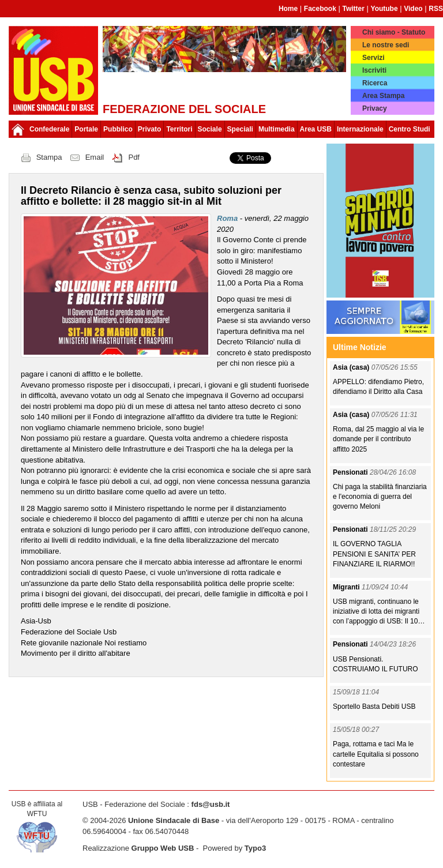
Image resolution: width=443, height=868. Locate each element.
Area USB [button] (316, 129)
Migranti (347, 587)
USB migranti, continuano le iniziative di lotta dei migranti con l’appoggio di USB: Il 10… (379, 611)
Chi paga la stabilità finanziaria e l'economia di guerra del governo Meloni (380, 497)
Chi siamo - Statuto (394, 32)
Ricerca (375, 83)
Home (288, 9)
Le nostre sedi (386, 45)
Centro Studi (410, 129)
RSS (436, 9)
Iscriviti (374, 70)
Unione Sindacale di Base (174, 820)
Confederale (49, 129)
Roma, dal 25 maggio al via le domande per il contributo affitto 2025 (378, 439)
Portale (86, 129)
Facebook (320, 9)
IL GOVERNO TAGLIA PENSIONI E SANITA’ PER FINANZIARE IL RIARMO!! (374, 554)
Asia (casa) (352, 367)
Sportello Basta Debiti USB (374, 707)
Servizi (373, 58)
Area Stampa (383, 96)
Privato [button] (150, 129)
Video (413, 9)
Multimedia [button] (277, 129)
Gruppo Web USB (163, 848)
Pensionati (351, 472)
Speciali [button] (240, 129)
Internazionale (360, 129)
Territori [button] (179, 129)
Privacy (375, 108)
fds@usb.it (211, 804)
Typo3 (255, 848)
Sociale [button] (210, 129)
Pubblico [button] (118, 129)
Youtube (384, 9)
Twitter (353, 9)
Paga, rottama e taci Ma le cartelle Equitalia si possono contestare (376, 754)
